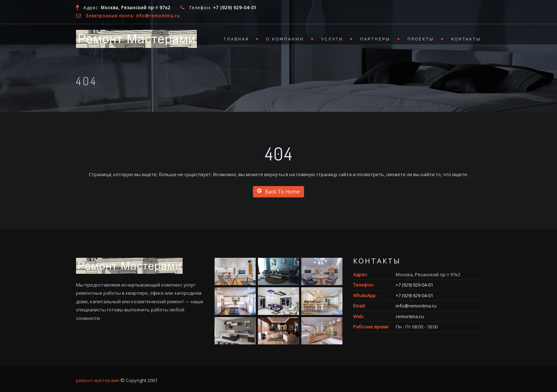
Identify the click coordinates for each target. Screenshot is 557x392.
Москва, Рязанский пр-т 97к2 (136, 8)
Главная (236, 39)
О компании (285, 39)
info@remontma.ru (416, 306)
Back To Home (278, 192)
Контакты (466, 39)
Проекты (421, 39)
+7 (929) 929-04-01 (235, 8)
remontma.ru (410, 316)
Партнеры (375, 39)
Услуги (332, 39)
